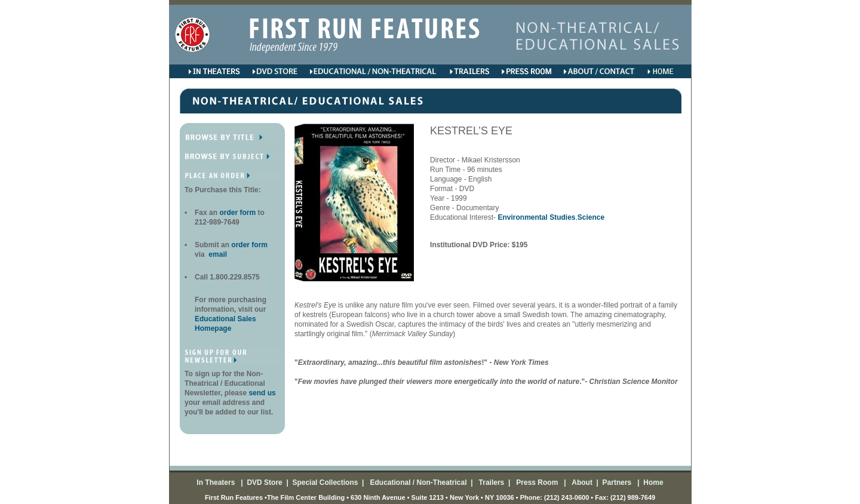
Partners (616, 483)
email (217, 254)
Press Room (535, 483)
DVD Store (264, 483)
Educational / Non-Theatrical (418, 483)
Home (652, 483)
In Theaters (216, 483)
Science (591, 217)
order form (238, 213)
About (581, 483)
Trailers (490, 483)
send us (262, 393)
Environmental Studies (536, 217)
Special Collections (324, 483)
